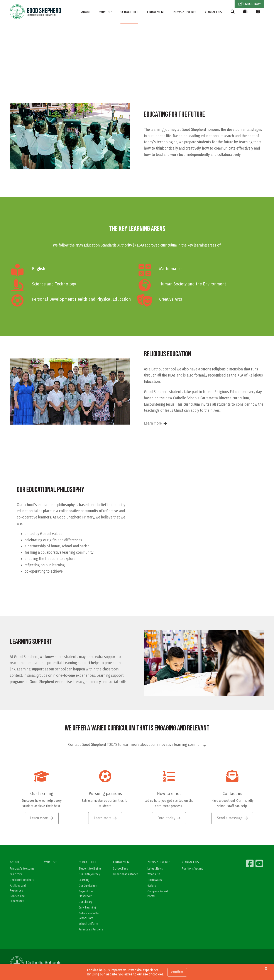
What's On (154, 875)
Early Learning (87, 908)
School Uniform (88, 924)
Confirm (177, 972)
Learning (84, 881)
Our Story (16, 875)
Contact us (232, 794)
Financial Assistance (126, 875)
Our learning (42, 794)
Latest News (155, 869)
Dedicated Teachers (22, 881)
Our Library (85, 902)
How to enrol (169, 794)
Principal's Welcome (22, 869)
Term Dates (155, 881)
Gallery (152, 886)
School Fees (121, 869)
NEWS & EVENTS (185, 12)
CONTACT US (213, 12)
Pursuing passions (105, 794)
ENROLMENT (156, 12)
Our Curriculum (88, 886)
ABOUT (86, 12)
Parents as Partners (91, 930)
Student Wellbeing (90, 869)
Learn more (153, 424)
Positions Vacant (192, 869)
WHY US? (106, 12)
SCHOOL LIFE (129, 12)
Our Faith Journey (89, 875)
